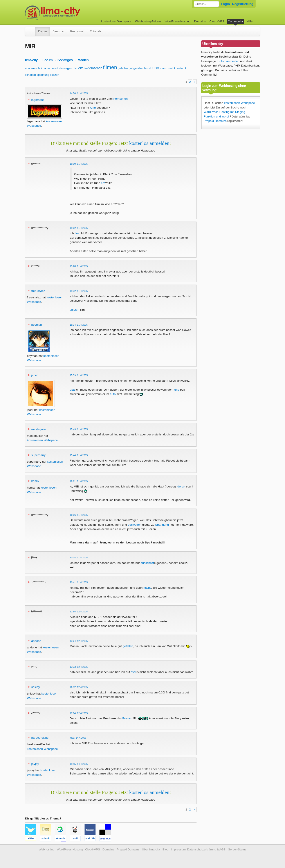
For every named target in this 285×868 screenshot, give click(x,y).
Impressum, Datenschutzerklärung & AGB (198, 849)
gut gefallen (136, 68)
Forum (42, 31)
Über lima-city (151, 849)
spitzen (55, 75)
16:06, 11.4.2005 (79, 515)
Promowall (77, 31)
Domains (200, 21)
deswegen (66, 68)
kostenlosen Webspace (42, 440)
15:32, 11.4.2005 (79, 291)
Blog (165, 849)
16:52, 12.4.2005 (79, 687)
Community (235, 21)
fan (86, 68)
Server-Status (237, 849)
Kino (93, 108)
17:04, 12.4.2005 (79, 713)
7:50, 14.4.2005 (78, 738)
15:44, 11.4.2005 (79, 455)
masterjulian (39, 429)
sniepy (36, 687)
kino (155, 68)
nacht (171, 68)
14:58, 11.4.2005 (79, 93)
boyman (37, 325)
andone (36, 641)
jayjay (35, 764)
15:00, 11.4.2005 (79, 164)
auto (47, 68)
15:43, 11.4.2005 (79, 429)
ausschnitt (37, 68)
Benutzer (58, 31)
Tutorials (96, 31)
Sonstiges (65, 60)
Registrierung (243, 4)
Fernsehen (120, 99)
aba (27, 68)
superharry (39, 455)
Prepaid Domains (215, 121)
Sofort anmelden (229, 61)
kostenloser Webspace (116, 21)
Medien (83, 60)
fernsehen (95, 68)
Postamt (128, 718)
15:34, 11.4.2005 (79, 325)
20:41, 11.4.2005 (79, 582)
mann (164, 68)
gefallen (123, 68)
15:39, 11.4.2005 (79, 375)
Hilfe (250, 21)
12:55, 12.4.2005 (79, 612)
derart (54, 68)
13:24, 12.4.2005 (79, 641)
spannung (43, 75)
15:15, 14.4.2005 (79, 764)
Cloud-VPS (217, 21)
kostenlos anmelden (149, 143)
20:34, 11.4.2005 (79, 558)
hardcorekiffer (41, 738)
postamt (181, 68)
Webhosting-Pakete (148, 21)
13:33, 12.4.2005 (79, 667)
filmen (110, 67)
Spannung (162, 525)
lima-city (31, 60)
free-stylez (38, 291)
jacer (35, 375)
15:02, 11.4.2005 (79, 228)
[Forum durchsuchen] (206, 4)
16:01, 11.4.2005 (79, 481)
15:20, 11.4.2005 (79, 266)
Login (225, 4)
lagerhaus (38, 100)
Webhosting (47, 849)
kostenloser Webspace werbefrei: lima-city (69, 13)
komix (35, 481)
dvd (75, 68)
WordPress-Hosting (178, 21)
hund (147, 68)
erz (80, 68)
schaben (30, 75)
